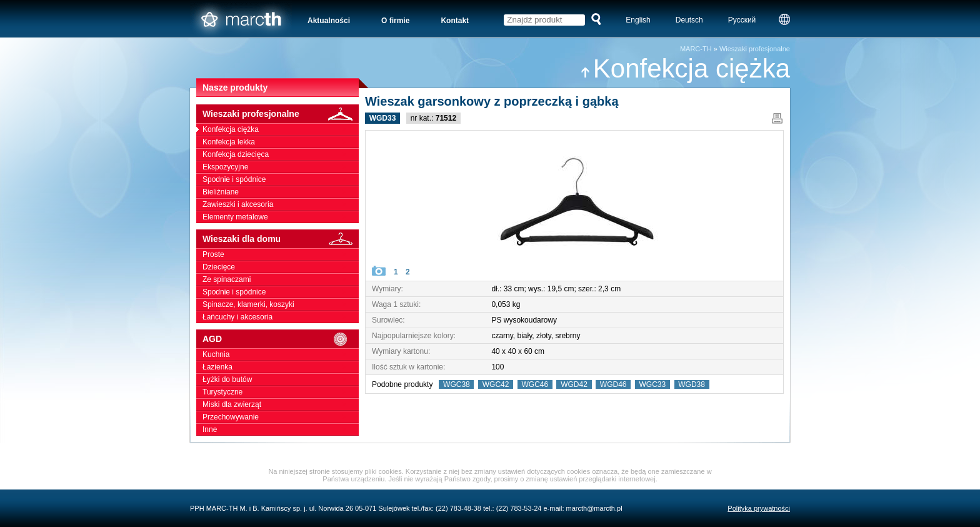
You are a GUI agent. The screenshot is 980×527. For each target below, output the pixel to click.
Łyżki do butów (281, 379)
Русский (742, 20)
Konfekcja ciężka (685, 68)
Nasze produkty (235, 88)
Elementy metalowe (281, 217)
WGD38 (692, 384)
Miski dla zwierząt (281, 404)
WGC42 (496, 384)
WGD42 (574, 384)
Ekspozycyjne (281, 167)
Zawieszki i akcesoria (281, 204)
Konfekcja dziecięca (281, 154)
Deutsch (689, 20)
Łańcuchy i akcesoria (281, 317)
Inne (281, 429)
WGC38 (456, 384)
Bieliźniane (281, 192)
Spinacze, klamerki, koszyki (281, 304)
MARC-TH (696, 49)
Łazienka (281, 367)
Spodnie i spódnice (281, 179)
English (638, 20)
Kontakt (455, 21)
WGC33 (652, 384)
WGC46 (535, 384)
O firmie (395, 21)
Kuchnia (281, 354)
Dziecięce (281, 267)
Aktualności (329, 21)
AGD (281, 339)
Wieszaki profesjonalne (755, 49)
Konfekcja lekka (281, 142)
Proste (281, 254)
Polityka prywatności (759, 508)
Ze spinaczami (281, 279)
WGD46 (613, 384)
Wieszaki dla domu (281, 239)
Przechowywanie (281, 417)
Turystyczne (281, 392)
